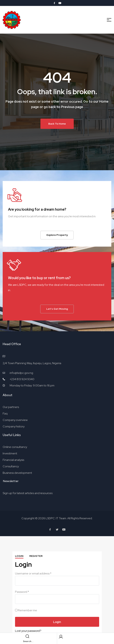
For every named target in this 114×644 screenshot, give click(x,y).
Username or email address (33, 573)
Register (36, 556)
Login (19, 556)
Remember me (26, 610)
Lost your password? (28, 631)
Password (22, 592)
